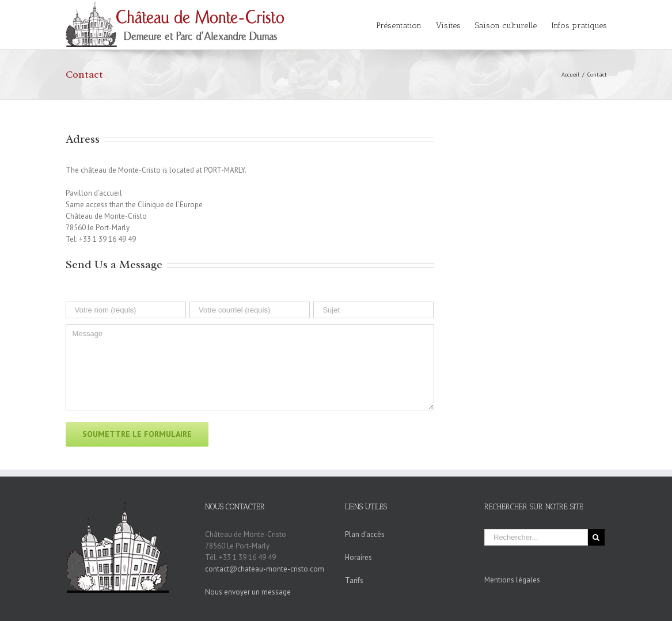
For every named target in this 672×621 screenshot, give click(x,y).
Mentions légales (512, 580)
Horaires (358, 557)
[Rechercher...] (536, 537)
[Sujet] (373, 310)
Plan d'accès (365, 534)
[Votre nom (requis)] (126, 310)
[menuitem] (406, 25)
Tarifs (354, 580)
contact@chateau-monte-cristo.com (265, 569)
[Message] (250, 367)
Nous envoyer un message (248, 592)
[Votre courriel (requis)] (250, 310)
